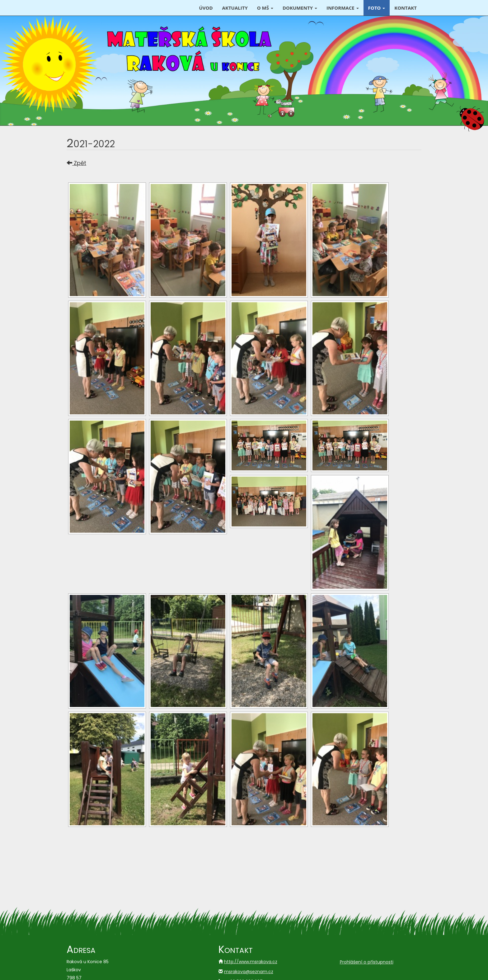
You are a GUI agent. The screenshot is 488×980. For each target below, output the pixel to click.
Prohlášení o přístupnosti (367, 962)
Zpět (76, 163)
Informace (343, 8)
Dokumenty (300, 8)
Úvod (206, 8)
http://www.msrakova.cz (251, 962)
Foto (377, 8)
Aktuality (235, 8)
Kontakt (406, 8)
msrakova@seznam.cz (249, 972)
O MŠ (265, 8)
